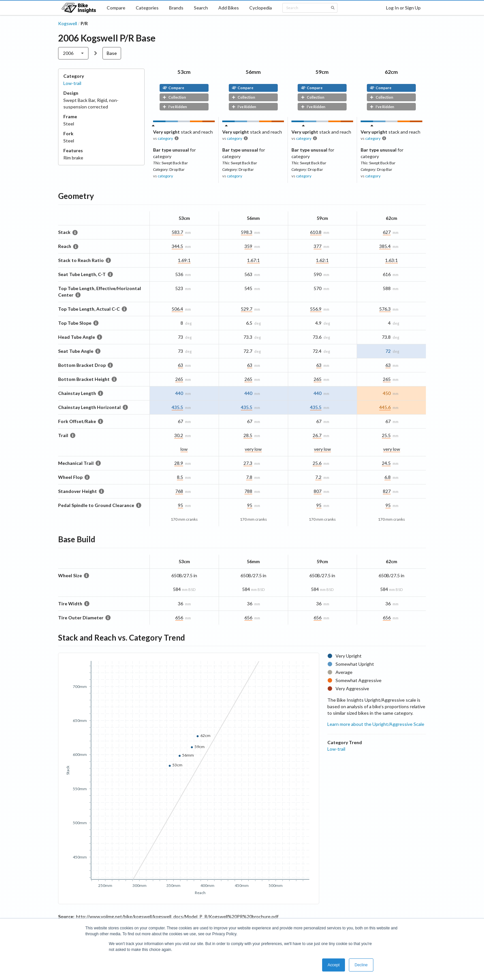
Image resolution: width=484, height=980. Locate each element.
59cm (322, 72)
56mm (253, 72)
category (165, 138)
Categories (147, 8)
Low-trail (72, 83)
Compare (116, 8)
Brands (176, 8)
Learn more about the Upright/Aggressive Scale (376, 724)
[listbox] (73, 53)
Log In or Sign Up (403, 8)
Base (112, 53)
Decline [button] (361, 965)
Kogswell (68, 23)
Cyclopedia (261, 8)
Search (201, 8)
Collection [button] (174, 97)
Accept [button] (334, 965)
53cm (184, 72)
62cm (391, 72)
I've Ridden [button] (175, 107)
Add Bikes (229, 8)
